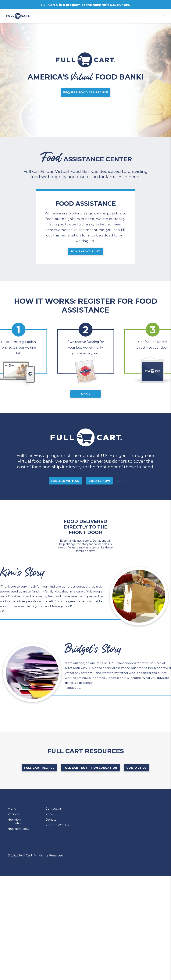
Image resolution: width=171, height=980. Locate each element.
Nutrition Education (15, 827)
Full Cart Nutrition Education (90, 774)
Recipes (13, 820)
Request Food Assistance (85, 93)
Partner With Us (70, 487)
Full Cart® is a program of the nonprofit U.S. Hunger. (86, 5)
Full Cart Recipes (39, 774)
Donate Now (104, 487)
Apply (85, 400)
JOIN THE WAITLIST (86, 255)
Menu (12, 814)
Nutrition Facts (19, 835)
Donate (51, 825)
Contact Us (137, 774)
